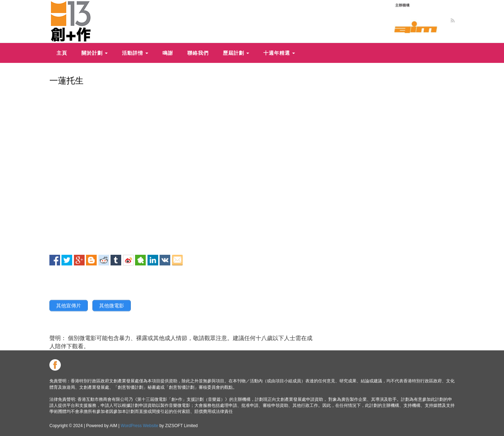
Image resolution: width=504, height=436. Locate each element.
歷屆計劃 (236, 53)
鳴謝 (168, 53)
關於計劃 (95, 53)
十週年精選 (279, 53)
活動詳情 (135, 53)
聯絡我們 (198, 53)
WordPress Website (140, 426)
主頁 (62, 53)
